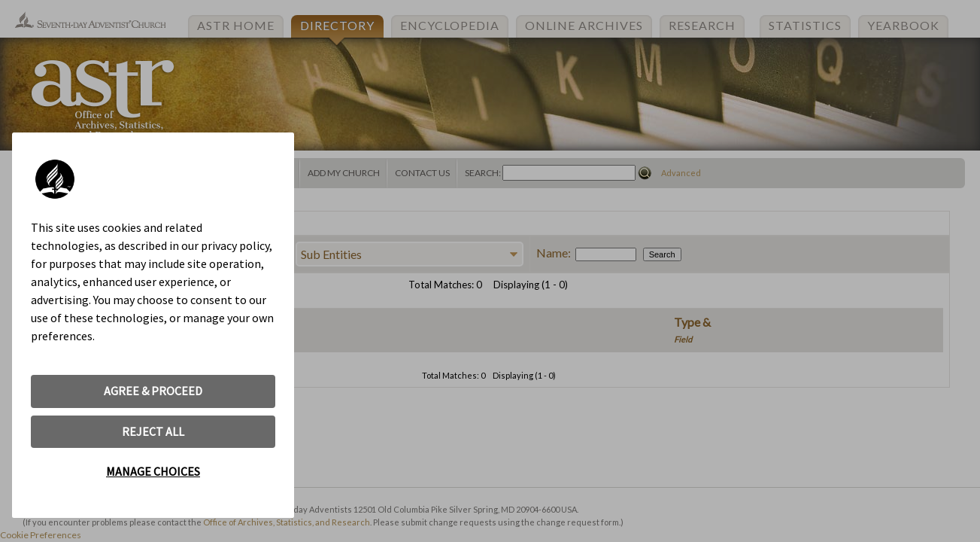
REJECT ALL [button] (153, 431)
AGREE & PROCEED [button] (153, 391)
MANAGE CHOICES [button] (153, 471)
